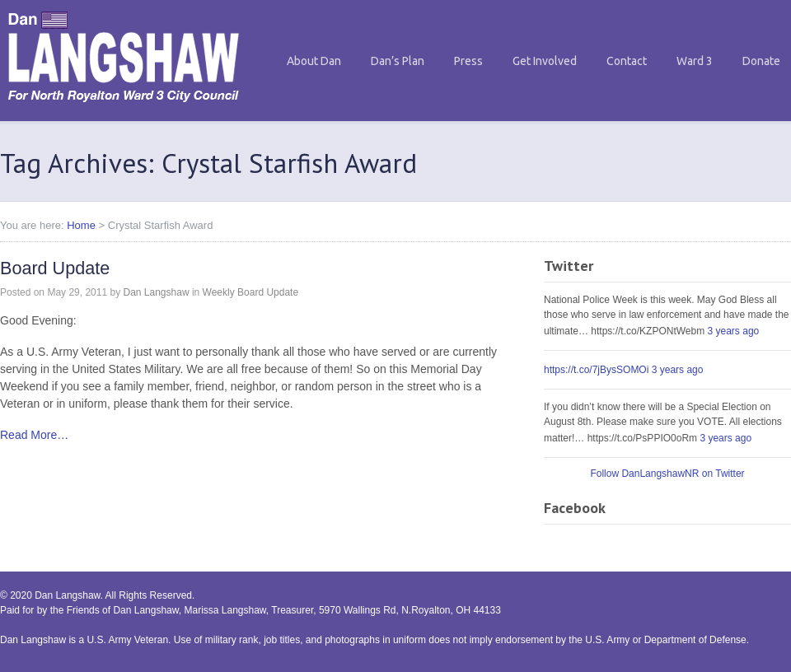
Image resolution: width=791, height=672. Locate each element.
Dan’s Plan (398, 61)
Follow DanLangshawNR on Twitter (667, 474)
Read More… (34, 435)
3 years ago (734, 331)
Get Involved (545, 61)
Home (81, 225)
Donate (761, 61)
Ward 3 (695, 61)
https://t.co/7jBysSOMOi (596, 370)
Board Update (55, 268)
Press (468, 61)
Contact (627, 61)
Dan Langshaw (156, 292)
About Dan (314, 61)
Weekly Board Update (251, 292)
